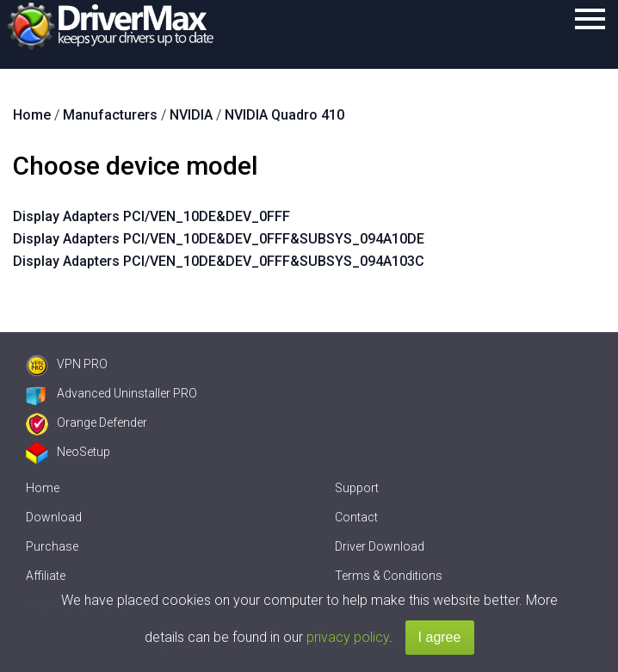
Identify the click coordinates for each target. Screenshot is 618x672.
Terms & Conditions (389, 576)
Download (54, 517)
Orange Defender (87, 422)
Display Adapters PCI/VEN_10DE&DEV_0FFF (151, 216)
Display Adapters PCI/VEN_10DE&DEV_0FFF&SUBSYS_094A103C (219, 261)
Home (43, 488)
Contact (356, 517)
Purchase (52, 546)
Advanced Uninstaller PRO (111, 393)
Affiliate (46, 576)
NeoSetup (68, 452)
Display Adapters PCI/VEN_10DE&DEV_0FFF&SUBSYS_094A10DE (219, 239)
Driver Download (380, 546)
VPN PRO (67, 364)
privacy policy (348, 637)
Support (357, 488)
